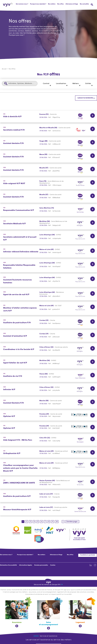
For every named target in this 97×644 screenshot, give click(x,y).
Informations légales (26, 565)
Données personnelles (41, 565)
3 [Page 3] (31, 522)
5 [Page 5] (38, 522)
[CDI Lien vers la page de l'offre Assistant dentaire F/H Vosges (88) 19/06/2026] (48, 143)
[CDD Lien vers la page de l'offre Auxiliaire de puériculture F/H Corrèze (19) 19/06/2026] (48, 323)
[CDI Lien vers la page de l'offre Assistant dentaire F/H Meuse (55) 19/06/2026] (48, 157)
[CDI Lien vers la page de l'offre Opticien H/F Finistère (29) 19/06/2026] (48, 427)
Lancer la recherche (85, 98)
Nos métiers (41, 555)
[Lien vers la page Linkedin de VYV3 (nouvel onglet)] (91, 565)
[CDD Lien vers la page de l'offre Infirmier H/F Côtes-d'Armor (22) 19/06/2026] (48, 390)
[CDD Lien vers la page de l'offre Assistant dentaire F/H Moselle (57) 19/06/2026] (48, 170)
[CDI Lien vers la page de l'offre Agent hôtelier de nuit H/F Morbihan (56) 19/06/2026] (48, 363)
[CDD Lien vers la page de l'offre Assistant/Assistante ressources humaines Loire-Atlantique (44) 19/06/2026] (48, 281)
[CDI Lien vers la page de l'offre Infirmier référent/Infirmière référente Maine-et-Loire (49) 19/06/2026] (48, 252)
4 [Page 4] (35, 522)
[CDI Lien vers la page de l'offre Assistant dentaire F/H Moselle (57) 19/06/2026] (48, 197)
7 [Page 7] (46, 522)
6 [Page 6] (42, 522)
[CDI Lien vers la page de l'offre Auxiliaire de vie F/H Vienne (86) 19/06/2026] (48, 376)
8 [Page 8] (49, 522)
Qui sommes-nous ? (22, 4)
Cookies (53, 565)
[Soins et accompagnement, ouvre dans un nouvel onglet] (48, 615)
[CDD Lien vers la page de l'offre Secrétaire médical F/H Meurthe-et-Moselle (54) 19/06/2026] (48, 130)
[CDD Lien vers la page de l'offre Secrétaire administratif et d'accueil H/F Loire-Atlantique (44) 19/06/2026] (48, 238)
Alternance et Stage (72, 4)
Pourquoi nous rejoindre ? (38, 4)
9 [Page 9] (53, 522)
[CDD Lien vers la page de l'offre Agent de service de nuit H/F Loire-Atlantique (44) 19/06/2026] (48, 295)
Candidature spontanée (88, 555)
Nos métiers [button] (52, 4)
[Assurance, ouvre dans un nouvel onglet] (17, 614)
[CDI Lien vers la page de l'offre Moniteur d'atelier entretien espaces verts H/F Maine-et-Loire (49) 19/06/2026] (48, 309)
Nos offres (60, 4)
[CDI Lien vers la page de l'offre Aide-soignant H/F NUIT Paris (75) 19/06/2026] (48, 184)
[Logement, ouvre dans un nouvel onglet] (80, 614)
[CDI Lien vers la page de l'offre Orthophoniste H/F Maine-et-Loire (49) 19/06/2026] (48, 453)
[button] (47, 84)
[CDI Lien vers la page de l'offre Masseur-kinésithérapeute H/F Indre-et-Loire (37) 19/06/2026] (48, 510)
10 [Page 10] (57, 522)
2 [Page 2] (27, 522)
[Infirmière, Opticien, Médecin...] (20, 84)
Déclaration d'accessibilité (8, 565)
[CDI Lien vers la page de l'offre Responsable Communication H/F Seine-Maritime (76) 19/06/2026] (48, 210)
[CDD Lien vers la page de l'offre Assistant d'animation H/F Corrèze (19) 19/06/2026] (48, 336)
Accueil (4, 69)
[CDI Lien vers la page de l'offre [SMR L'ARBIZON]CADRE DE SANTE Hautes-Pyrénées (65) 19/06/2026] (48, 483)
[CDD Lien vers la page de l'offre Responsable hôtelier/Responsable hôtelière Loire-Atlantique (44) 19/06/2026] (48, 266)
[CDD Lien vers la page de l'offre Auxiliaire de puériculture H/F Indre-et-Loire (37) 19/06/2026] (48, 496)
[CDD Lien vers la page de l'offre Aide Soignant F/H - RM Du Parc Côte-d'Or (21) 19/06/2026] (48, 440)
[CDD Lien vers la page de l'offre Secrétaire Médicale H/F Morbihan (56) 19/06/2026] (48, 224)
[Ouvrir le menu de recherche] (92, 5)
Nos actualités (84, 4)
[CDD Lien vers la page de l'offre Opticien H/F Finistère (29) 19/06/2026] (48, 416)
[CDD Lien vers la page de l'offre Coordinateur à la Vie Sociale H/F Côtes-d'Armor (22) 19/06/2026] (48, 349)
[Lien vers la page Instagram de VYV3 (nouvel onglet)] (95, 565)
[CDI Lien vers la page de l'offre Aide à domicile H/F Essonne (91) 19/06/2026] (48, 117)
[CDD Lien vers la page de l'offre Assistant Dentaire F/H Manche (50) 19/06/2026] (48, 403)
